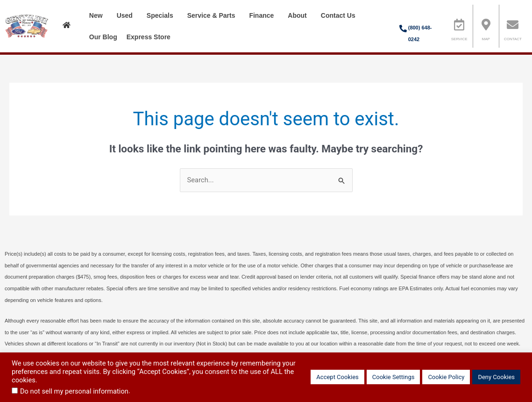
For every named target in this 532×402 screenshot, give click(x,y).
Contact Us (340, 15)
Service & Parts (214, 15)
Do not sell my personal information (74, 391)
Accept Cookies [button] (337, 377)
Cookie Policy (446, 377)
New (98, 15)
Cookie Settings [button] (394, 377)
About (299, 15)
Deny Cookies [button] (496, 377)
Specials (162, 15)
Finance (264, 15)
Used (127, 15)
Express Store (151, 37)
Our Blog (103, 37)
